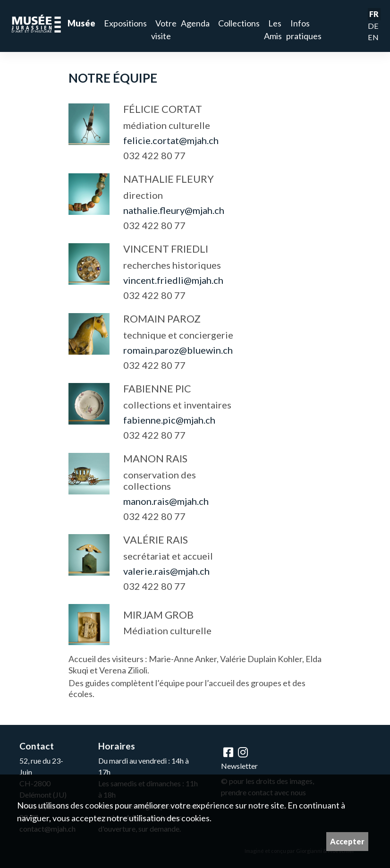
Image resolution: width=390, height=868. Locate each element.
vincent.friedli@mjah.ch (173, 280)
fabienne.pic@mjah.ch (169, 420)
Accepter (347, 841)
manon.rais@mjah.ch (166, 501)
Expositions (125, 23)
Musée (81, 23)
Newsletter (239, 766)
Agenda (195, 23)
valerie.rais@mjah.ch (166, 571)
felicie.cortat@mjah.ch (171, 140)
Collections (239, 23)
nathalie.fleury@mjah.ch (174, 210)
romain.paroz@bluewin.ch (178, 350)
